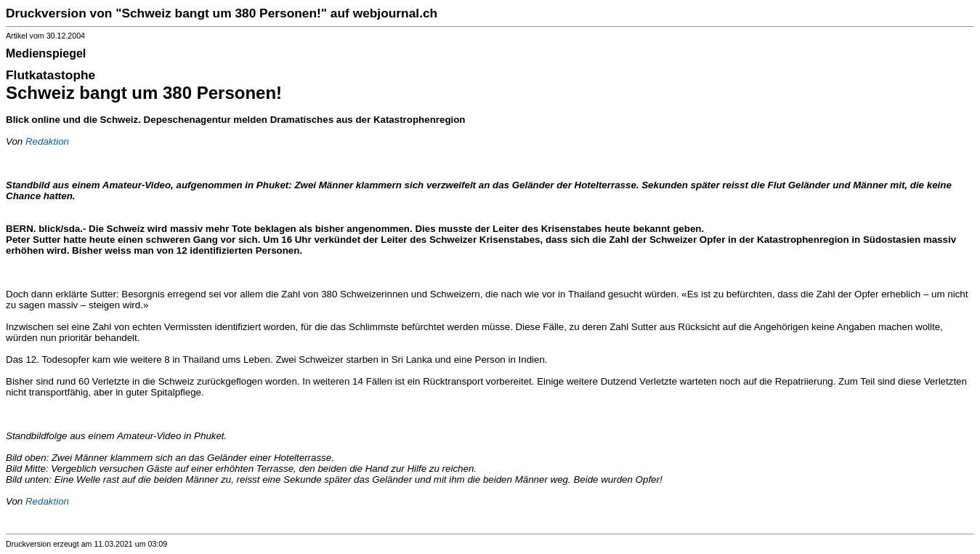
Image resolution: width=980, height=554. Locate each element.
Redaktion (47, 141)
